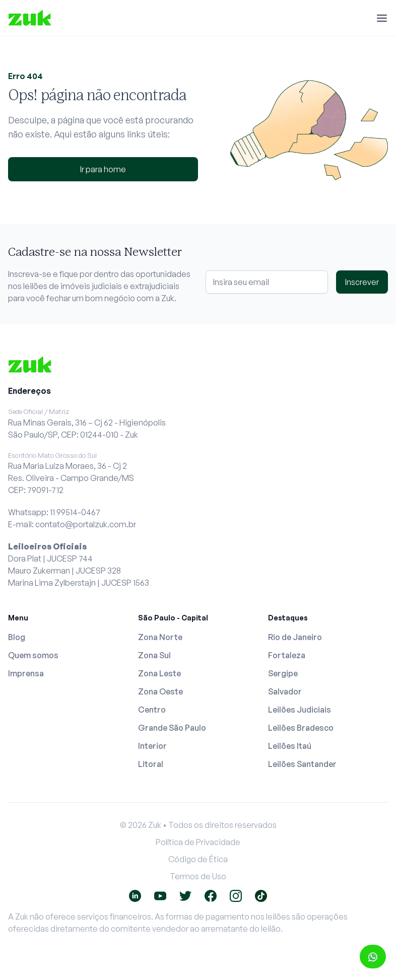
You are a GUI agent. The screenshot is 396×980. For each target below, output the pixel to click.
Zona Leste (159, 673)
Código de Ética (198, 859)
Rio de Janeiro (295, 637)
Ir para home (103, 169)
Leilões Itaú (290, 746)
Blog (17, 637)
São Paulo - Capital (173, 618)
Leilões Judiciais (300, 710)
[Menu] (382, 18)
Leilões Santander (302, 764)
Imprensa (26, 673)
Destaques (288, 618)
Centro (152, 710)
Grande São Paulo (172, 728)
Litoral (151, 764)
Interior (152, 746)
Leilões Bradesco (301, 728)
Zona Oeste (160, 691)
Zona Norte (160, 637)
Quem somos (33, 655)
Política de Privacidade (198, 842)
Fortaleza (287, 655)
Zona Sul (154, 655)
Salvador (285, 691)
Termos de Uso (198, 876)
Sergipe (283, 673)
